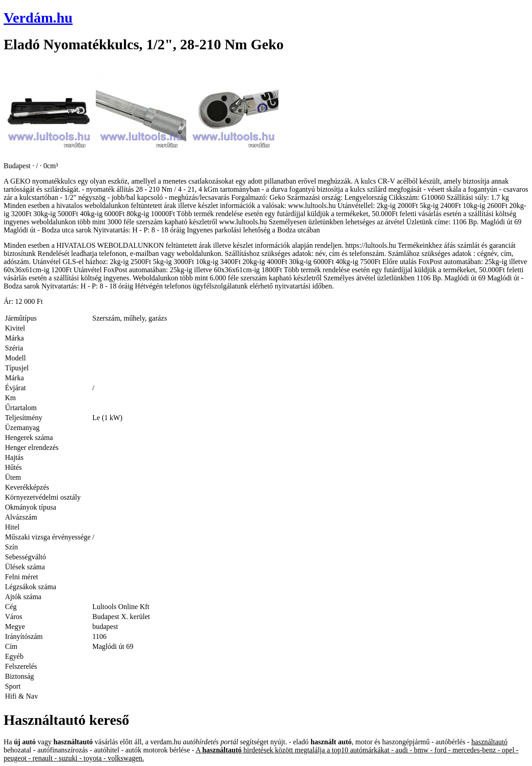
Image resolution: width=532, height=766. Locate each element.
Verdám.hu (38, 18)
